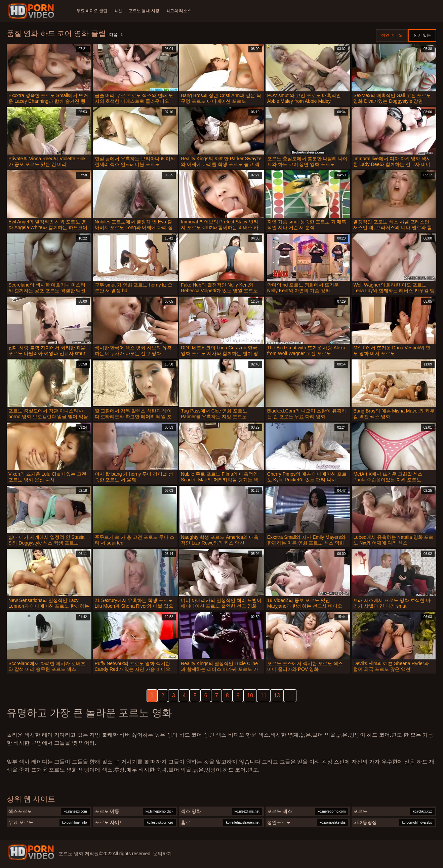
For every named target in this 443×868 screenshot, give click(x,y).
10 (250, 696)
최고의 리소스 (182, 11)
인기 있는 (422, 35)
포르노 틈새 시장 (147, 11)
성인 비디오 (392, 35)
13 (277, 696)
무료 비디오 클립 (92, 11)
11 (264, 696)
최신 (119, 11)
